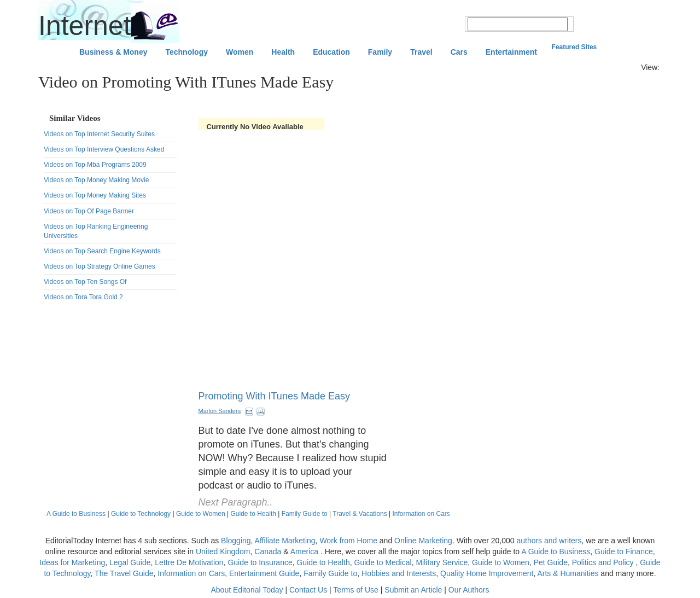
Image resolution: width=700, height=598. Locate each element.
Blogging (236, 541)
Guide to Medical (383, 562)
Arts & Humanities (568, 573)
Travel (421, 52)
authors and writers (549, 541)
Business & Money (113, 52)
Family (380, 52)
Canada (268, 551)
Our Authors (469, 590)
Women (240, 52)
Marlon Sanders (220, 411)
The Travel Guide (124, 573)
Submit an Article (413, 590)
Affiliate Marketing (285, 541)
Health (283, 52)
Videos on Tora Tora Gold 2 (83, 297)
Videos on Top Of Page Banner (89, 211)
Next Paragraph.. (236, 502)
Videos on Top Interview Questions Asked (104, 149)
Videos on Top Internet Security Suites (99, 134)
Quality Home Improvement (487, 573)
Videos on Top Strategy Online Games (100, 266)
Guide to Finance (624, 551)
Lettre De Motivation (189, 562)
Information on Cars (421, 514)
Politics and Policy (604, 562)
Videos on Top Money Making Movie (96, 180)
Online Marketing (423, 541)
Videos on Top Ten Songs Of (85, 282)
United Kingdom (223, 551)
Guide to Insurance (260, 562)
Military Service (442, 562)
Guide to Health (253, 514)
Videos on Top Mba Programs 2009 (95, 165)
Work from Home (348, 541)
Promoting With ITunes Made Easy (274, 396)
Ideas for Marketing (72, 562)
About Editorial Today (247, 590)
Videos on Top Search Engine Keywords (102, 251)
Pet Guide (551, 562)
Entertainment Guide (264, 573)
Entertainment (511, 52)
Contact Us (308, 590)
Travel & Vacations (360, 514)
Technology (186, 52)
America (304, 551)
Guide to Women (201, 514)
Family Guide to (305, 514)
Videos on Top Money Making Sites (95, 195)
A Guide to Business (76, 514)
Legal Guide (130, 562)
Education (331, 52)
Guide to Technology (141, 514)
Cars (459, 52)
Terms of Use (355, 590)
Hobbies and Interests (399, 573)
